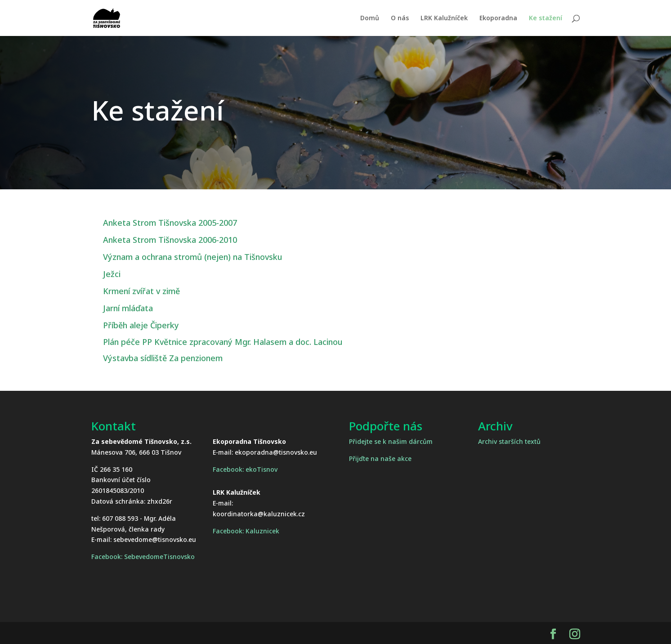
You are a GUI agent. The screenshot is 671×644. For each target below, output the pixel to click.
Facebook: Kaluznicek (246, 531)
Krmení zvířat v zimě (141, 291)
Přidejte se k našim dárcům (391, 441)
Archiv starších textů (509, 441)
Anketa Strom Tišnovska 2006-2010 (170, 240)
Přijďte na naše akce (380, 458)
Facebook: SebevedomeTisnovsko (143, 557)
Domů (370, 18)
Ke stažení (546, 18)
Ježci (112, 274)
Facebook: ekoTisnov (245, 469)
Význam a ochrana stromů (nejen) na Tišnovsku (192, 257)
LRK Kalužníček (444, 18)
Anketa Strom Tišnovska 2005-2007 (170, 223)
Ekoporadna (498, 18)
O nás (400, 18)
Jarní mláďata (128, 308)
